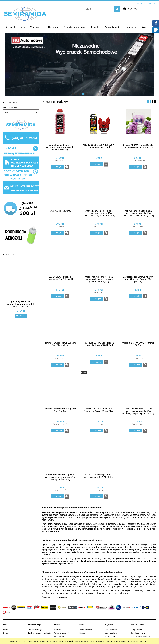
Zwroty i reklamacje (86, 630)
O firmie (5, 630)
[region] (79, 64)
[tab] (73, 94)
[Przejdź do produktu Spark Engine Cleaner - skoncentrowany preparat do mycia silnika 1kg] (21, 285)
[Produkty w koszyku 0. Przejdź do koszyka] (130, 9)
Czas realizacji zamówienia (140, 636)
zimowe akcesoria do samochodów (140, 526)
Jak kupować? (59, 636)
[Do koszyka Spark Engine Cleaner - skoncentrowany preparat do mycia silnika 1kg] (21, 316)
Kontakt (5, 633)
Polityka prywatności (61, 633)
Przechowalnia (110, 636)
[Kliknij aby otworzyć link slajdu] (79, 64)
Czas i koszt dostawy (138, 633)
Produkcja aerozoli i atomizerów (40, 633)
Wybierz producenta (10, 107)
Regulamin (58, 630)
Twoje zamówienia (112, 630)
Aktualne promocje (35, 630)
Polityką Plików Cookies (66, 641)
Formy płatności (136, 630)
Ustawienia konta (111, 633)
